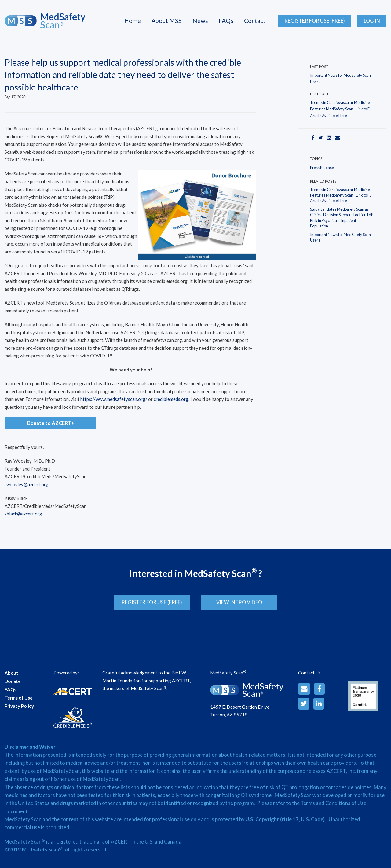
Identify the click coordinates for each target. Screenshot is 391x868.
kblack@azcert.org (23, 514)
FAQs (226, 21)
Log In (372, 21)
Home (133, 21)
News (200, 21)
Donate (13, 677)
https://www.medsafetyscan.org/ (114, 399)
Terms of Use (19, 693)
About (11, 669)
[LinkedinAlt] (319, 699)
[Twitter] (321, 137)
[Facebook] (313, 137)
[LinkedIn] (329, 137)
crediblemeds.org (171, 399)
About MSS (167, 21)
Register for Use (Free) (315, 21)
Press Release (322, 168)
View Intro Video (243, 602)
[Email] (338, 137)
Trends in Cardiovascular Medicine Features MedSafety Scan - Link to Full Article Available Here (342, 109)
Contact (255, 21)
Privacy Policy (19, 702)
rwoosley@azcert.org (27, 484)
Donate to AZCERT (50, 423)
